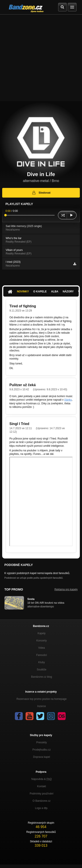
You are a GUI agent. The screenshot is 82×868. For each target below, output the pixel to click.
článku (68, 400)
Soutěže (42, 670)
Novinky (23, 292)
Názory (68, 292)
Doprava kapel (41, 757)
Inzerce (41, 706)
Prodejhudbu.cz (41, 750)
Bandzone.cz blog (41, 677)
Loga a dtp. (42, 808)
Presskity (42, 742)
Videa (42, 648)
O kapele (40, 292)
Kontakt (42, 786)
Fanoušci (42, 655)
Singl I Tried (19, 424)
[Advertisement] (41, 58)
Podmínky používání (42, 794)
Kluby (42, 662)
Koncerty (41, 641)
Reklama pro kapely (66, 589)
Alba (55, 292)
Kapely (42, 633)
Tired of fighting (23, 306)
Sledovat (41, 193)
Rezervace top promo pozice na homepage (41, 699)
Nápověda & (41, 779)
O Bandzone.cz (42, 801)
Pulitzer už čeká (23, 385)
